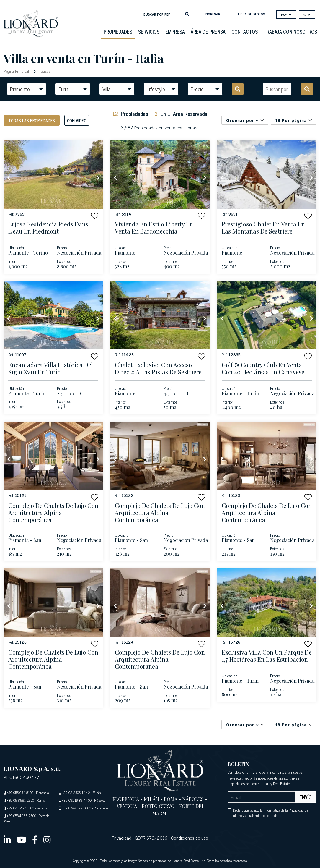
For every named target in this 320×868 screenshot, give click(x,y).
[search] (187, 14)
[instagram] (47, 839)
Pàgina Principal (17, 71)
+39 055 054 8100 (20, 793)
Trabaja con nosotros (290, 32)
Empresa (175, 32)
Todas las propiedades (32, 120)
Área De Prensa (208, 32)
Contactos (245, 32)
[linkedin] (7, 839)
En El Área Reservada (184, 114)
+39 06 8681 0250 (20, 800)
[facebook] (35, 839)
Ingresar (212, 14)
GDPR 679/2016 (152, 838)
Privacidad (122, 838)
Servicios (149, 32)
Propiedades (118, 32)
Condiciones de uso (190, 838)
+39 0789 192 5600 (76, 808)
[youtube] (22, 839)
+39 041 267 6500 (20, 808)
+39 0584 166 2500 (21, 816)
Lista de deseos (252, 14)
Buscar (46, 71)
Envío (306, 797)
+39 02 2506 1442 (76, 793)
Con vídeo (77, 120)
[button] (95, 216)
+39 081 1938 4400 (77, 800)
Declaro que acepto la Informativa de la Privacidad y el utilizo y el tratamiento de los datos (271, 813)
